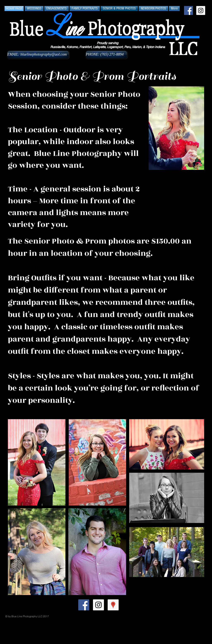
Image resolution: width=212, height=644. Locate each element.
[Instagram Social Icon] (201, 10)
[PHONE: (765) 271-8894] (106, 55)
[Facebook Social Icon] (189, 10)
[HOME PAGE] (14, 9)
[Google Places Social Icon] (113, 605)
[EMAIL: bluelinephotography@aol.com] (38, 55)
